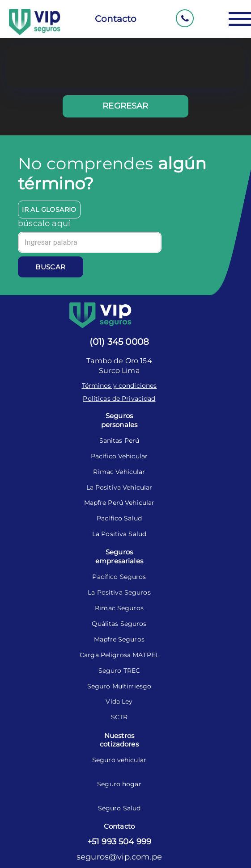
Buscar (51, 267)
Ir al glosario (49, 210)
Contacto (116, 19)
